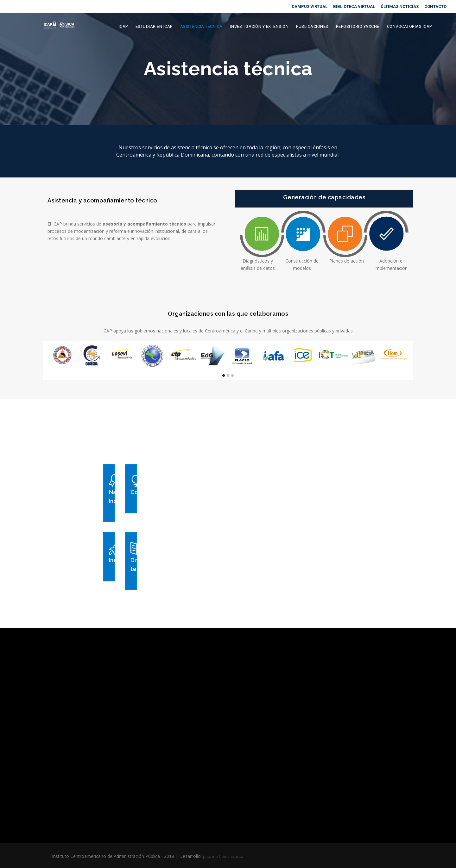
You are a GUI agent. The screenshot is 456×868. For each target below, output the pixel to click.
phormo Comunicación (224, 856)
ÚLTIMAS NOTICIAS (400, 6)
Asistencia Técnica (201, 26)
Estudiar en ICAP (154, 26)
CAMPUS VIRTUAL (310, 6)
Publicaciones (312, 26)
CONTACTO (435, 6)
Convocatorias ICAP (409, 26)
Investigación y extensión (260, 26)
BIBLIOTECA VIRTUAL (354, 6)
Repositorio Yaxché (358, 26)
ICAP (123, 26)
